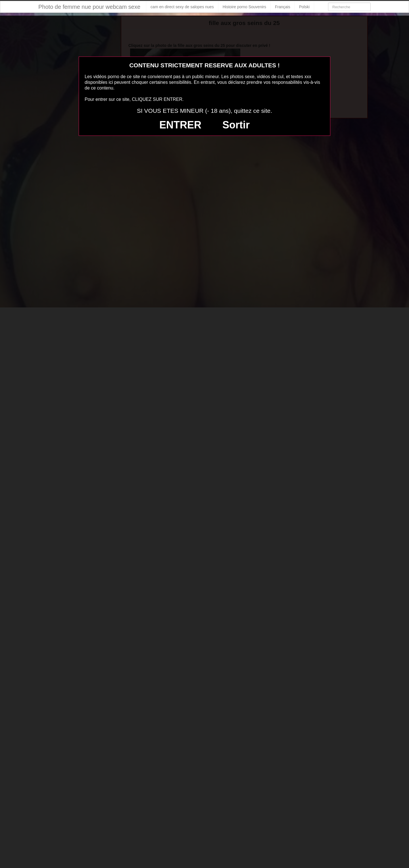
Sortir (236, 125)
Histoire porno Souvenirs (244, 7)
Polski (304, 7)
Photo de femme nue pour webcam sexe (89, 7)
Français (283, 7)
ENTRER (180, 125)
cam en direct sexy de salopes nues (182, 7)
